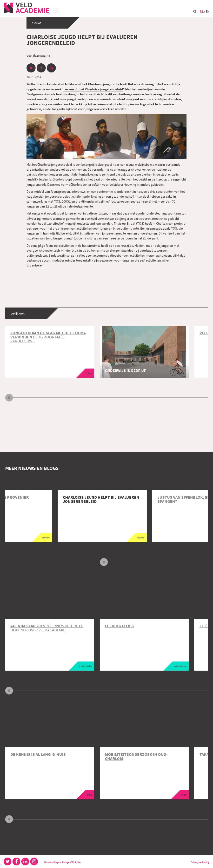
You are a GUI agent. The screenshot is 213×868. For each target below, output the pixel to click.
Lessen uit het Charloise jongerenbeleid (93, 89)
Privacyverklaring (200, 862)
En (207, 11)
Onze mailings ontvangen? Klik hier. (63, 862)
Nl (202, 11)
